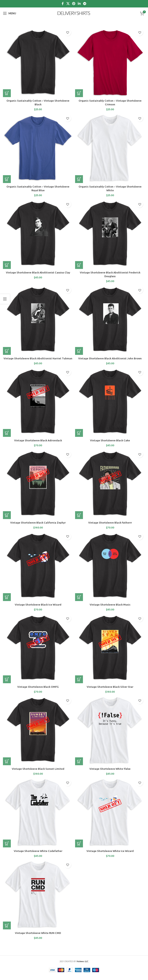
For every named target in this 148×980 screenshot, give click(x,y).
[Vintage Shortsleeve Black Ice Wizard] (38, 570)
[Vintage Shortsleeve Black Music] (110, 570)
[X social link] (68, 4)
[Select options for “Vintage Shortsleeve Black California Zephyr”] (7, 519)
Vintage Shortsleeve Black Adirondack (38, 444)
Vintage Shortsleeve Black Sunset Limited (38, 773)
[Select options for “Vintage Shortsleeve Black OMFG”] (7, 683)
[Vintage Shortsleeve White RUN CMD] (38, 898)
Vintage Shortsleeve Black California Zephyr (38, 526)
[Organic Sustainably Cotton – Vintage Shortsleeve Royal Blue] (38, 148)
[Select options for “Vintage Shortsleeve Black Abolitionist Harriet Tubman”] (7, 351)
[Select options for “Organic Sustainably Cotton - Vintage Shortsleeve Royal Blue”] (7, 179)
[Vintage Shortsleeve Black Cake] (110, 406)
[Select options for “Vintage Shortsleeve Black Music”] (79, 601)
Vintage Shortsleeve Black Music (110, 608)
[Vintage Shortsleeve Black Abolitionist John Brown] (110, 320)
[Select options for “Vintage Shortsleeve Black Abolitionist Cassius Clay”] (7, 265)
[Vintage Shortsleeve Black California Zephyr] (38, 488)
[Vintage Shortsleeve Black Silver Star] (110, 652)
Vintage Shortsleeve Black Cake (110, 444)
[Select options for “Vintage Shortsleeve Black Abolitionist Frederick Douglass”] (79, 265)
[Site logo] (74, 13)
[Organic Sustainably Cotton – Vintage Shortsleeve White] (110, 148)
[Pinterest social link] (74, 4)
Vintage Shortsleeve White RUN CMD (38, 937)
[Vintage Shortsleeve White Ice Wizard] (110, 816)
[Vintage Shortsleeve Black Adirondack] (38, 406)
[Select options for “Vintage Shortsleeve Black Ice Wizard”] (7, 601)
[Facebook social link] (63, 4)
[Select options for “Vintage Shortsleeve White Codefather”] (7, 847)
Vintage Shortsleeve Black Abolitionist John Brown (110, 358)
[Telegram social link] (85, 4)
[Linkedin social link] (79, 4)
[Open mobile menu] (10, 13)
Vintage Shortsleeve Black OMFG (38, 691)
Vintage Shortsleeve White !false (110, 773)
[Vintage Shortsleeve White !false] (110, 734)
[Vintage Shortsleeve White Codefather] (38, 816)
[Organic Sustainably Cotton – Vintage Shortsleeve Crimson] (110, 62)
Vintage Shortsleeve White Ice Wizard (110, 855)
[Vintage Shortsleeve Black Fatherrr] (110, 488)
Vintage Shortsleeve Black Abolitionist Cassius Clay (38, 272)
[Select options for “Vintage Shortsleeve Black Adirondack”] (7, 437)
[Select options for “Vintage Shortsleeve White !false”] (79, 765)
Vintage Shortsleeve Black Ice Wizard (38, 608)
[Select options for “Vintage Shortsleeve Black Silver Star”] (79, 683)
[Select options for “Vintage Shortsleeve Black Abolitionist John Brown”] (79, 351)
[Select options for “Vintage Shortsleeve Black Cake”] (79, 437)
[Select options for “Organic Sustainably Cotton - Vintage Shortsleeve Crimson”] (79, 93)
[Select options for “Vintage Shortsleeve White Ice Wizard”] (79, 847)
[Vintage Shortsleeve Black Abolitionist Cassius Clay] (38, 234)
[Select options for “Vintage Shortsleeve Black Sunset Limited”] (7, 765)
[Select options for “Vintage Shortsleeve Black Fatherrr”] (79, 519)
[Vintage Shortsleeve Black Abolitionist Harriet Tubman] (38, 320)
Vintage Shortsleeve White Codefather (38, 855)
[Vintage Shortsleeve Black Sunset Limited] (38, 734)
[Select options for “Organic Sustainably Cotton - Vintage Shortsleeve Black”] (7, 93)
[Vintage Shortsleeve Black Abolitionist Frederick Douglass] (110, 234)
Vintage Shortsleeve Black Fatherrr (110, 526)
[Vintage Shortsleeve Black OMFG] (38, 652)
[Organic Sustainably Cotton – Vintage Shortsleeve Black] (38, 62)
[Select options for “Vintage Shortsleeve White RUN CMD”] (7, 929)
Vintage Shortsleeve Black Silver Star (110, 691)
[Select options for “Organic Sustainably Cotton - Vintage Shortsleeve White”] (79, 179)
